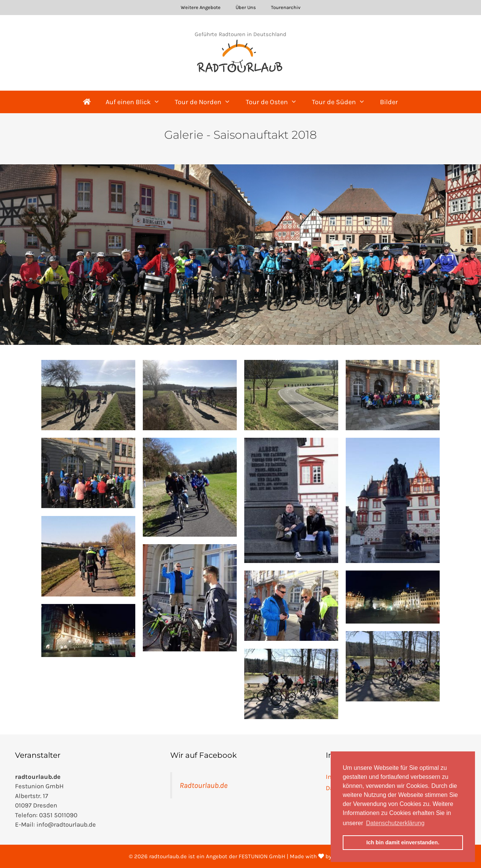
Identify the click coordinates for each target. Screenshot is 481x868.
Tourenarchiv (286, 7)
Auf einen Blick (136, 102)
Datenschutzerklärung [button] (395, 823)
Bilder (389, 102)
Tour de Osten (275, 102)
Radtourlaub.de (203, 785)
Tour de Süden (342, 102)
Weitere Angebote (201, 7)
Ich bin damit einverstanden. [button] (403, 842)
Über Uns (246, 7)
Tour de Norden (206, 102)
